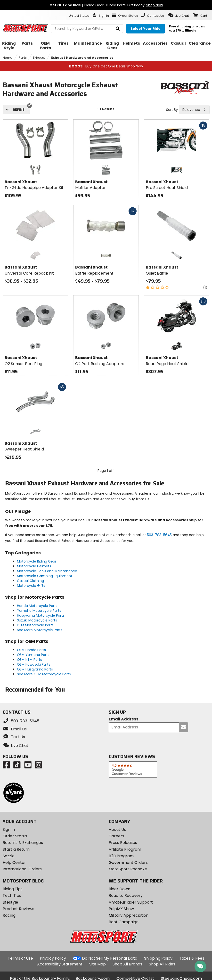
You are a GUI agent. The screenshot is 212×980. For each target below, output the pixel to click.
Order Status (15, 836)
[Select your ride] (146, 29)
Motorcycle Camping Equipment (45, 576)
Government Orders (128, 862)
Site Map (98, 964)
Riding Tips (13, 889)
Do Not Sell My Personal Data (110, 958)
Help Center (14, 862)
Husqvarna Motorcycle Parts (41, 615)
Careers (116, 836)
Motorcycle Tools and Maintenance (47, 571)
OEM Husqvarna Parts (35, 669)
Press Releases (123, 843)
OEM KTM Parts (29, 660)
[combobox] (194, 110)
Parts (23, 58)
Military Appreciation (129, 915)
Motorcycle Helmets (34, 566)
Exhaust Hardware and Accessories (82, 58)
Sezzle (9, 856)
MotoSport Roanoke (128, 869)
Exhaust (39, 58)
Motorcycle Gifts (31, 586)
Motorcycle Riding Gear (37, 561)
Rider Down (119, 889)
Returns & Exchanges (23, 843)
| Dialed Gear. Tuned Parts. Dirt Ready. (106, 5)
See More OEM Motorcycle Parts (44, 674)
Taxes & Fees (192, 958)
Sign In (9, 829)
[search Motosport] (87, 29)
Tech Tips (12, 895)
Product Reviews (18, 909)
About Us (117, 829)
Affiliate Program (125, 849)
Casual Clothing (30, 581)
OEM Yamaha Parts (33, 655)
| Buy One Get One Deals (106, 66)
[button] (179, 15)
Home (8, 58)
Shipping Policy (158, 958)
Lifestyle (10, 902)
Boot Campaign (124, 922)
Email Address (123, 719)
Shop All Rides (162, 964)
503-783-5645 (159, 535)
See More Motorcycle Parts (40, 630)
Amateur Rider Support (131, 902)
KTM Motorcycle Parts (35, 625)
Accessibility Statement (60, 964)
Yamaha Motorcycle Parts (39, 611)
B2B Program (121, 856)
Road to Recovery (126, 895)
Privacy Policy (53, 958)
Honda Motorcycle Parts (37, 606)
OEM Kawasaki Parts (34, 664)
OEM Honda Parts (31, 650)
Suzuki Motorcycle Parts (37, 620)
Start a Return (16, 849)
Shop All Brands (127, 964)
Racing (9, 915)
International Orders (22, 869)
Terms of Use (20, 958)
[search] (118, 29)
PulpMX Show (121, 909)
